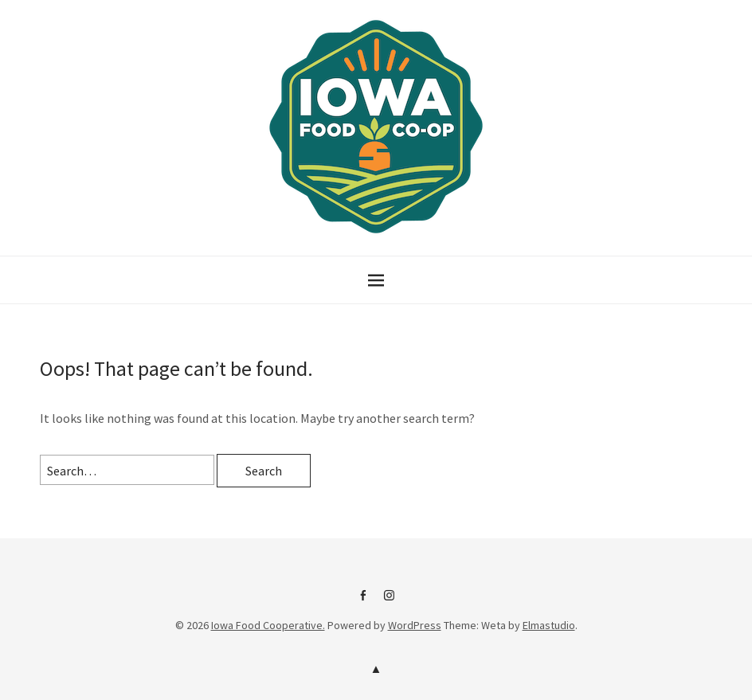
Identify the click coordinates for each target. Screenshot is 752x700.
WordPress (415, 625)
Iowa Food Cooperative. (268, 625)
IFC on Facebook (363, 601)
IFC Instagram (390, 601)
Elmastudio (549, 625)
